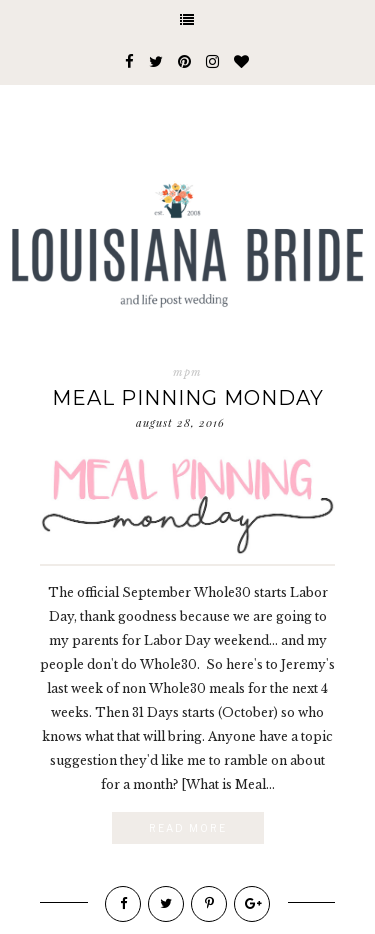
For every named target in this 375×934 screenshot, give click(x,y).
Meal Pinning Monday (188, 398)
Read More (188, 828)
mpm (187, 372)
